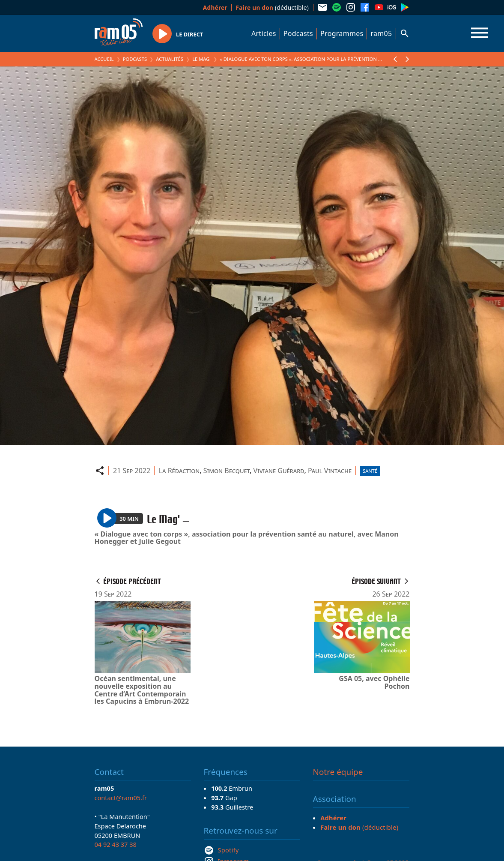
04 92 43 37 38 (116, 844)
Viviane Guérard (279, 471)
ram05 (381, 33)
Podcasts (298, 33)
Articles (264, 33)
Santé (370, 471)
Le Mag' (201, 59)
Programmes (342, 33)
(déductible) (272, 7)
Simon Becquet (227, 471)
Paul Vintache (330, 471)
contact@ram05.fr (121, 798)
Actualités (170, 59)
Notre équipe (338, 772)
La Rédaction (179, 471)
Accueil (104, 59)
